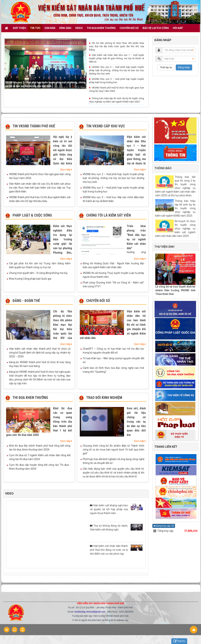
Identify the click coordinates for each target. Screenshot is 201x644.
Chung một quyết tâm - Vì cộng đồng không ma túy (38, 273)
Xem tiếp (66, 170)
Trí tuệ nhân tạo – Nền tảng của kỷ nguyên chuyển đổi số (113, 360)
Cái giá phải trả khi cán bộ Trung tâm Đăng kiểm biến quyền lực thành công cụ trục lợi (40, 265)
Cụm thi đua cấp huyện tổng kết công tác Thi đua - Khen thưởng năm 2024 (40, 467)
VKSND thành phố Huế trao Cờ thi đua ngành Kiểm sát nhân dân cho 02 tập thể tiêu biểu (40, 199)
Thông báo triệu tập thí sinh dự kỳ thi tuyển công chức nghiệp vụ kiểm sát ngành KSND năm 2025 (116, 100)
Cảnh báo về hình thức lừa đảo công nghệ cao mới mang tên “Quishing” (113, 370)
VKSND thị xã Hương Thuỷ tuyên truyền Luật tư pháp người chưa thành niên (113, 275)
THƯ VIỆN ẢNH (164, 247)
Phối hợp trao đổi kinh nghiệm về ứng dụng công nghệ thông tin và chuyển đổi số (113, 461)
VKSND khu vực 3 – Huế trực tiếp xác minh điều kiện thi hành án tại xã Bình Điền (113, 199)
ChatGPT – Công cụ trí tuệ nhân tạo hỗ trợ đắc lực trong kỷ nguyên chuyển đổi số (113, 351)
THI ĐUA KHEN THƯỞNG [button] (101, 28)
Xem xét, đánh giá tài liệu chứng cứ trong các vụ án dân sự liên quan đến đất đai (136, 422)
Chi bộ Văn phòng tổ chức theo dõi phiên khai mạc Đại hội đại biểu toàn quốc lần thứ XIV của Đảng (116, 46)
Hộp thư (179, 641)
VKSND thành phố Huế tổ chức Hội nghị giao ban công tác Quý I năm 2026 (116, 89)
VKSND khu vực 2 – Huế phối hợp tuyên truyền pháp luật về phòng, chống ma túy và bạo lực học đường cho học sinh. (116, 70)
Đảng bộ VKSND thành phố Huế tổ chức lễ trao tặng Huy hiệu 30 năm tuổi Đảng (40, 364)
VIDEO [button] (79, 28)
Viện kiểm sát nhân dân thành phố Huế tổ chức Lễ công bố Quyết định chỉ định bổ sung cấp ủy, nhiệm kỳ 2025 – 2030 (40, 353)
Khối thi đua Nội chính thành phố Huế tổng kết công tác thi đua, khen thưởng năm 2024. (40, 448)
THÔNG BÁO (163, 168)
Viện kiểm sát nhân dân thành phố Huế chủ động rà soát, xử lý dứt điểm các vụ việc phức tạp (116, 550)
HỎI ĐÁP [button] (178, 28)
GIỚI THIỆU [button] (19, 28)
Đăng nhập (184, 67)
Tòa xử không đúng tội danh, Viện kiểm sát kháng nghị (116, 527)
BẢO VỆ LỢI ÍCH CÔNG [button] (156, 28)
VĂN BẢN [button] (50, 28)
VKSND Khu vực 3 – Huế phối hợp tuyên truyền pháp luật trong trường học (116, 81)
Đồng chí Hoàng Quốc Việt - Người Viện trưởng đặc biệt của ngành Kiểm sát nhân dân (113, 265)
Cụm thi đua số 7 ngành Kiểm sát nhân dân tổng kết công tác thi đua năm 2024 (40, 457)
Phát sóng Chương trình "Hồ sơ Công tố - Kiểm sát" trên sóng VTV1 (113, 284)
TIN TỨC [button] (35, 28)
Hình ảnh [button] (65, 28)
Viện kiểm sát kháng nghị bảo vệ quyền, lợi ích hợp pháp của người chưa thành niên (116, 509)
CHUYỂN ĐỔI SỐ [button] (129, 28)
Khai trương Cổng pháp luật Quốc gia (30, 279)
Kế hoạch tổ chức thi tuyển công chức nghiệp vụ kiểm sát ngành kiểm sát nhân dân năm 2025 (175, 229)
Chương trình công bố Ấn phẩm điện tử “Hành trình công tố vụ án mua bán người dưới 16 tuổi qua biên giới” (113, 450)
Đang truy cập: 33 (164, 526)
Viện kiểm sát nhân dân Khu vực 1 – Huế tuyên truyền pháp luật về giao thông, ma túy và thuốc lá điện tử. (116, 58)
